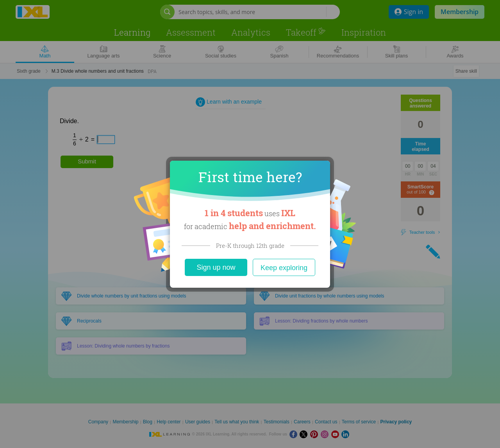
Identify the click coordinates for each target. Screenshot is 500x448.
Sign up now (216, 267)
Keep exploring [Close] (284, 268)
